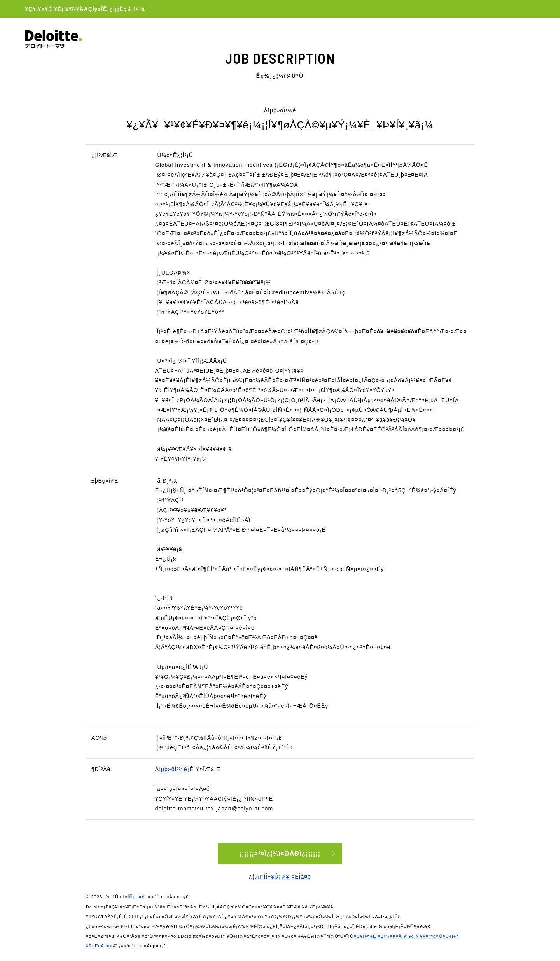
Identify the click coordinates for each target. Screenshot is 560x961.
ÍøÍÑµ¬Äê (134, 897)
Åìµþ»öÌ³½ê (171, 769)
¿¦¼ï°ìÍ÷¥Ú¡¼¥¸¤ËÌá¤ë (280, 877)
